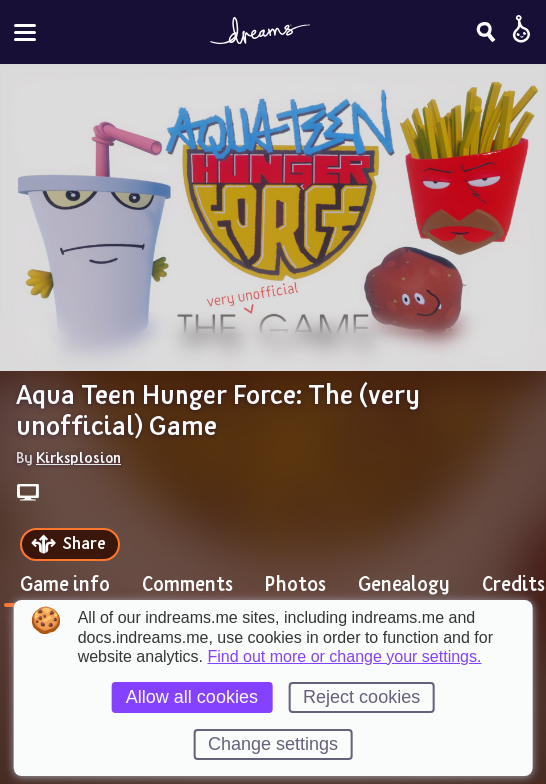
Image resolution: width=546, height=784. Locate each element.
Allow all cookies (192, 697)
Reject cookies (361, 697)
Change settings (273, 744)
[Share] (70, 544)
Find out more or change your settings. (345, 657)
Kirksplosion (78, 457)
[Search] (486, 32)
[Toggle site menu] (25, 32)
